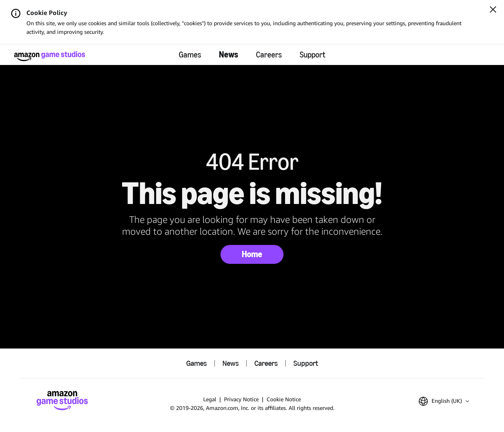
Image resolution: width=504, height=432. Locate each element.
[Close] (493, 10)
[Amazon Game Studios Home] (50, 56)
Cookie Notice (284, 399)
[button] (444, 401)
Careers (269, 55)
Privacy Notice (241, 399)
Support (312, 55)
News (229, 55)
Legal (210, 399)
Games (190, 55)
